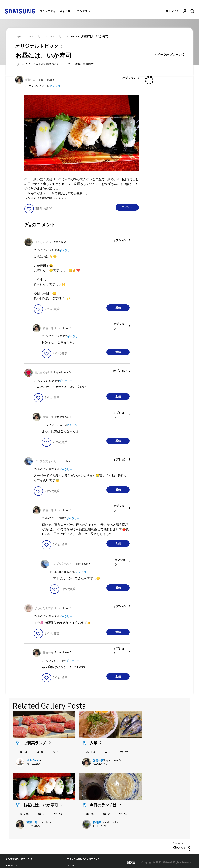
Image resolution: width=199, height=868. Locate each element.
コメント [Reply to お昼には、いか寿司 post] (127, 207)
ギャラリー (66, 11)
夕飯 (91, 742)
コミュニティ (48, 11)
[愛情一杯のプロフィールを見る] (31, 80)
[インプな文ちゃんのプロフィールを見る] (45, 461)
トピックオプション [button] (168, 55)
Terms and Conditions (83, 857)
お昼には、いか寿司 (168, 742)
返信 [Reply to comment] (118, 308)
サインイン (172, 11)
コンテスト (84, 11)
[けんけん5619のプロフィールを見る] (43, 242)
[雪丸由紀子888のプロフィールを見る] (44, 373)
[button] (132, 78)
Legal (71, 863)
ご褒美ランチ (35, 742)
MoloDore (32, 759)
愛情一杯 (95, 759)
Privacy (11, 863)
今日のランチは (37, 802)
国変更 (131, 860)
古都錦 (30, 820)
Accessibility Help (19, 857)
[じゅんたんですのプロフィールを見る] (44, 608)
